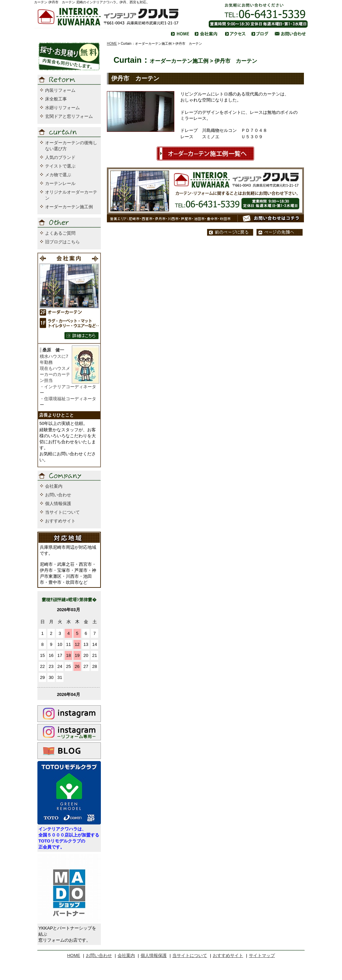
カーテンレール (60, 183)
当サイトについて (62, 512)
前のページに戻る (230, 232)
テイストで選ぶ (60, 166)
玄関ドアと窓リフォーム (69, 116)
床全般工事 (56, 99)
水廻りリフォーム (62, 108)
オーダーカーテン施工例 (69, 207)
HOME (112, 44)
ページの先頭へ (280, 232)
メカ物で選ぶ (58, 175)
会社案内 (54, 486)
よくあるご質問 (60, 233)
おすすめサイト (60, 521)
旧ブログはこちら (62, 242)
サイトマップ (262, 955)
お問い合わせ (58, 495)
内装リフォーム (60, 90)
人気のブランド (60, 157)
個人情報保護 (58, 504)
